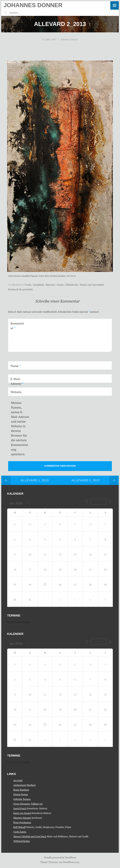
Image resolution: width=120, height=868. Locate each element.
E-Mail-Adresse (17, 381)
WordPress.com (71, 862)
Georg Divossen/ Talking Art (28, 804)
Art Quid (18, 780)
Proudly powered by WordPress (60, 857)
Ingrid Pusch (20, 808)
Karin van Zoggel (22, 813)
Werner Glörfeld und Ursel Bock (30, 836)
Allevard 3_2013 (85, 480)
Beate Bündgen (21, 790)
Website (16, 392)
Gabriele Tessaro (22, 799)
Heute (98, 502)
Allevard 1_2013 (35, 480)
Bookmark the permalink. (21, 289)
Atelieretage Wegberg (25, 785)
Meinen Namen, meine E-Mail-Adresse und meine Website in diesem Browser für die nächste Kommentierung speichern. (20, 428)
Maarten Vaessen (22, 818)
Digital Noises (21, 794)
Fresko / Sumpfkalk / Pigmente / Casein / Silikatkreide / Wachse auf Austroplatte (64, 285)
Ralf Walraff (20, 827)
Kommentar (17, 326)
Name (16, 366)
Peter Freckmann (22, 822)
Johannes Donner (33, 5)
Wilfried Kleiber (22, 841)
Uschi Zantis (20, 832)
